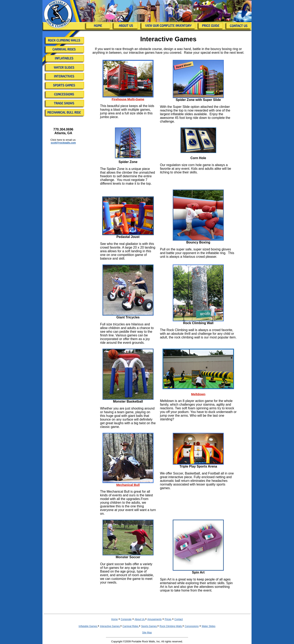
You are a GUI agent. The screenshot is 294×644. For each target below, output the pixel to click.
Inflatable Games (88, 626)
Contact (179, 619)
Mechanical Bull (128, 485)
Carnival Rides (131, 626)
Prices (168, 619)
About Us (140, 619)
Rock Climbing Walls (171, 626)
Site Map (147, 633)
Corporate (126, 619)
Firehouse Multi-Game (128, 99)
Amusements (155, 619)
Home (115, 619)
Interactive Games (110, 626)
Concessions (192, 626)
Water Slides (208, 626)
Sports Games (149, 626)
